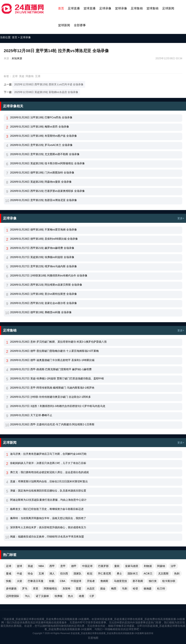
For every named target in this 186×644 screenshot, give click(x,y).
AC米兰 (148, 573)
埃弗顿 (58, 596)
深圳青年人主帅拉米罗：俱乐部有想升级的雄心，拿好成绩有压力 (48, 527)
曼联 (117, 566)
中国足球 (87, 566)
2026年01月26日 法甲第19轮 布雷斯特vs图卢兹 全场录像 (43, 136)
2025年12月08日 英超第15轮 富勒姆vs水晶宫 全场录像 (46, 92)
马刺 (125, 588)
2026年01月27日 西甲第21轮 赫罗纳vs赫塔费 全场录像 (42, 248)
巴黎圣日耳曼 (36, 581)
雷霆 (78, 588)
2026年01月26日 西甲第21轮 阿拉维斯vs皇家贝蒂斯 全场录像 (46, 285)
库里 (36, 588)
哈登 (135, 588)
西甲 (52, 566)
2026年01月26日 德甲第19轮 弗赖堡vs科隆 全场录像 (41, 312)
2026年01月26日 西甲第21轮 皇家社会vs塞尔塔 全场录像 (43, 303)
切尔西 (64, 573)
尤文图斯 (163, 573)
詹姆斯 (104, 581)
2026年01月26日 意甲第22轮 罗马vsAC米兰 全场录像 (41, 145)
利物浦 (148, 566)
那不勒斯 (138, 581)
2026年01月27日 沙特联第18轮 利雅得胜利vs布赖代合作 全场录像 (49, 275)
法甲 (173, 566)
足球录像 (105, 8)
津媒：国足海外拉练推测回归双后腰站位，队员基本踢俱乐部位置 (48, 491)
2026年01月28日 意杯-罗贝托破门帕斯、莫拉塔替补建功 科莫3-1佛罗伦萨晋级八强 (58, 342)
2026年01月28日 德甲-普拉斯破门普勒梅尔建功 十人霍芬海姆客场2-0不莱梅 (54, 351)
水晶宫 (91, 588)
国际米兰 (133, 573)
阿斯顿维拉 (50, 588)
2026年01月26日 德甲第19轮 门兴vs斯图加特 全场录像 (42, 173)
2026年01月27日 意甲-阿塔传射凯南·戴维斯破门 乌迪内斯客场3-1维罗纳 (52, 388)
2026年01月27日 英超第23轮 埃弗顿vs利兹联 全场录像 (42, 257)
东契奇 (66, 588)
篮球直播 (90, 8)
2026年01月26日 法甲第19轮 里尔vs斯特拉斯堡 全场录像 (43, 294)
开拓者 (91, 581)
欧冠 (90, 573)
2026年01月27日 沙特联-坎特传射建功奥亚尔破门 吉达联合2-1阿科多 (50, 397)
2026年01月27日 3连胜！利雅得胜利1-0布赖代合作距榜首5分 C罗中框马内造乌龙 (58, 406)
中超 (19, 573)
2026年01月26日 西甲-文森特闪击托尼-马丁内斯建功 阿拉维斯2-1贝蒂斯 (52, 424)
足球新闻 (168, 8)
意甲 (63, 566)
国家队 (78, 573)
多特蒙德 (11, 588)
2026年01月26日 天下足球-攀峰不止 (31, 415)
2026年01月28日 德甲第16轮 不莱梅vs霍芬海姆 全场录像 (43, 230)
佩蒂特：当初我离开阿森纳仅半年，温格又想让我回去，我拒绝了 (48, 518)
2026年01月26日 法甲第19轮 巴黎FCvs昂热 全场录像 (41, 117)
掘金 (103, 588)
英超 (22, 76)
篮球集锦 (152, 8)
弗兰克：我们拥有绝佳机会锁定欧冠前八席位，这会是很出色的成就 (49, 472)
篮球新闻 (64, 25)
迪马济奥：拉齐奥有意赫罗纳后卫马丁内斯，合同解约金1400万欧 (48, 454)
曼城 (9, 573)
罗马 (25, 588)
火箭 (19, 581)
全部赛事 (80, 25)
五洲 (38, 76)
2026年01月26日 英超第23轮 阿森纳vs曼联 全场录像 (41, 182)
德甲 (74, 566)
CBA (63, 581)
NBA (41, 566)
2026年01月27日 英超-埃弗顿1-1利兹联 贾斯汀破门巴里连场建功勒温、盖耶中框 (57, 378)
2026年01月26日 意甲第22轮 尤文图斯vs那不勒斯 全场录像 (45, 154)
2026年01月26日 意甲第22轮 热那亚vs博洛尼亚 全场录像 (43, 200)
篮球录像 (121, 8)
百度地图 (93, 638)
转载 (52, 581)
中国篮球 (76, 581)
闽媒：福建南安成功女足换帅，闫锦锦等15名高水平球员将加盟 (47, 537)
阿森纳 (30, 76)
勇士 (119, 573)
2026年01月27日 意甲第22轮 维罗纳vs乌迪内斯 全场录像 (43, 266)
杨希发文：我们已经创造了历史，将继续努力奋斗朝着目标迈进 (47, 509)
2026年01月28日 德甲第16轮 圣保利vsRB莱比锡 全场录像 (44, 239)
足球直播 (74, 8)
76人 (28, 596)
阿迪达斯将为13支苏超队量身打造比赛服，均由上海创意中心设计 (48, 500)
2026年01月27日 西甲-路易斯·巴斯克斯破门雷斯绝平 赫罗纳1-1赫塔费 (51, 369)
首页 (61, 8)
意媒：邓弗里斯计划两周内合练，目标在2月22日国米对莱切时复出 (49, 481)
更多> (181, 218)
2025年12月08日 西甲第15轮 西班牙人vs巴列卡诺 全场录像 (49, 84)
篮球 (19, 566)
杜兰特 (161, 588)
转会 (30, 573)
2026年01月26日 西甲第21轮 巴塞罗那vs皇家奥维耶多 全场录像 (47, 191)
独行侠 (153, 581)
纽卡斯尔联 (169, 581)
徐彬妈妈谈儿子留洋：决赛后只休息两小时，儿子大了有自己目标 (48, 463)
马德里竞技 (120, 581)
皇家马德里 (132, 566)
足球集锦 (137, 8)
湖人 (52, 573)
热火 (71, 596)
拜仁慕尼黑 (105, 573)
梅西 (114, 588)
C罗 (92, 596)
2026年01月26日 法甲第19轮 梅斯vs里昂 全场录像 (40, 127)
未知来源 (17, 58)
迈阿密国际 (13, 596)
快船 (9, 581)
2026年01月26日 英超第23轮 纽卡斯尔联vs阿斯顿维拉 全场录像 (47, 163)
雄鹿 (81, 596)
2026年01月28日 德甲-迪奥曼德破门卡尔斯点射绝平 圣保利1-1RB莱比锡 (52, 360)
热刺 (177, 573)
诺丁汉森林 (42, 596)
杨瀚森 (148, 588)
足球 (15, 76)
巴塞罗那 (103, 566)
